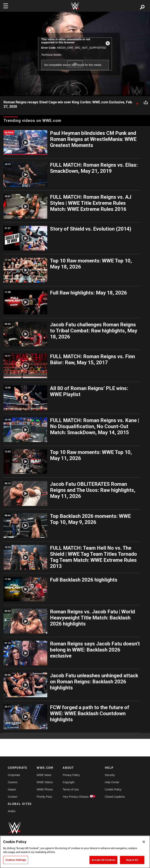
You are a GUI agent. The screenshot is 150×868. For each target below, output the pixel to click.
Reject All (132, 860)
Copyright (69, 782)
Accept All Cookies (103, 860)
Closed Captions (115, 797)
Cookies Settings (16, 860)
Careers (13, 782)
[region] (75, 852)
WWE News (44, 775)
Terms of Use (71, 789)
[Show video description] (137, 102)
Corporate (14, 775)
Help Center (112, 782)
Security (110, 775)
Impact (12, 789)
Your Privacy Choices (76, 797)
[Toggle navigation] (6, 6)
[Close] (144, 842)
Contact (12, 797)
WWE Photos (45, 789)
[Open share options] (146, 102)
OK (75, 64)
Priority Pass (44, 797)
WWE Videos (45, 782)
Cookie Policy (113, 789)
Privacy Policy (71, 775)
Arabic (12, 811)
